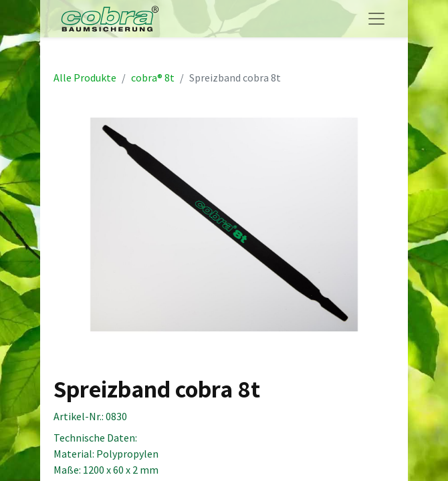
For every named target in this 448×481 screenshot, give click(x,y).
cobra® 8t (153, 77)
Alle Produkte (85, 77)
